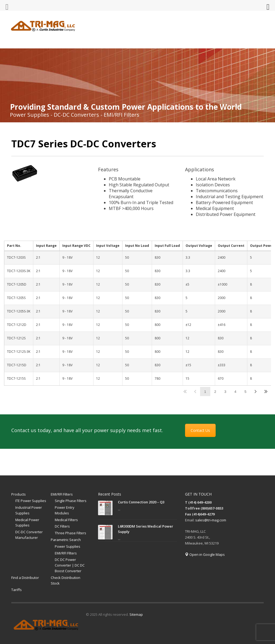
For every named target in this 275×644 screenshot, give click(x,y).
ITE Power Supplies (31, 501)
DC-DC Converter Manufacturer (29, 535)
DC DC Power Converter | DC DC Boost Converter (70, 565)
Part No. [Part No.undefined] (14, 246)
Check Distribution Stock (66, 580)
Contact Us (200, 430)
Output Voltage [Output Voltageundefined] (199, 246)
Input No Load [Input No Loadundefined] (137, 246)
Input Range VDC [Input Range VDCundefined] (76, 246)
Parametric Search (66, 540)
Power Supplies (68, 546)
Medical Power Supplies (27, 523)
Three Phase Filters (70, 533)
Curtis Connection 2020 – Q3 (141, 502)
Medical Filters (66, 520)
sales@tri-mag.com (211, 520)
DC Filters (62, 526)
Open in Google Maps (205, 554)
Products (19, 494)
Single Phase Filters (71, 501)
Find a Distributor (25, 578)
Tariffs (17, 590)
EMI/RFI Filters (62, 494)
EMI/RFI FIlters (66, 553)
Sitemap (136, 614)
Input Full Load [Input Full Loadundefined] (167, 246)
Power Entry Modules (65, 510)
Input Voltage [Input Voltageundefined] (108, 246)
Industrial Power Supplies (29, 510)
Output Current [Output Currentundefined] (231, 246)
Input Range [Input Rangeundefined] (46, 246)
